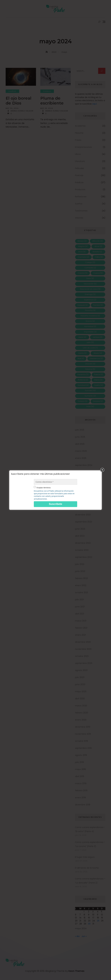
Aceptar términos (44, 488)
